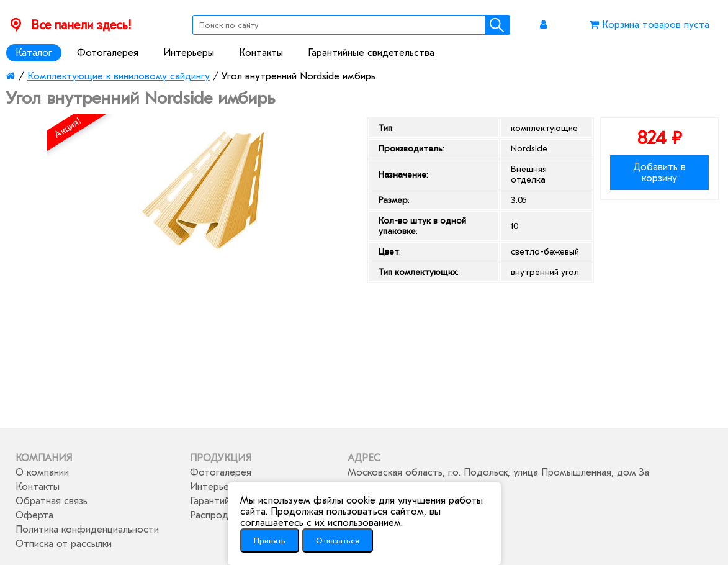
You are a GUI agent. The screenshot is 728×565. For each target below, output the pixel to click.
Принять (270, 540)
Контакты (261, 53)
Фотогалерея (108, 53)
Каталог (34, 53)
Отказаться (338, 540)
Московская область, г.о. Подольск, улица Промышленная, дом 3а (498, 472)
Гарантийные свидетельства (371, 53)
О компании (42, 472)
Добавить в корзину (659, 173)
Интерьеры (189, 53)
